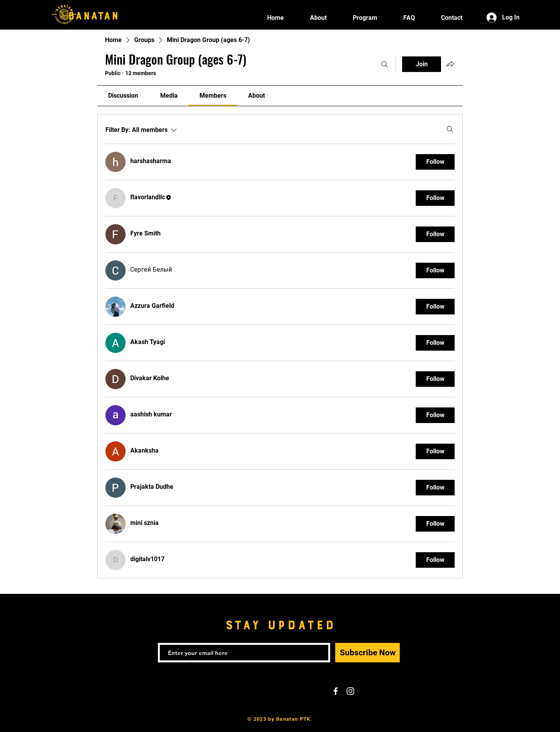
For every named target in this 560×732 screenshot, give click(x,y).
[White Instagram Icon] (350, 691)
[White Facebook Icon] (336, 691)
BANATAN (93, 14)
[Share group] (450, 64)
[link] (123, 96)
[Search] (385, 64)
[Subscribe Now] (367, 653)
